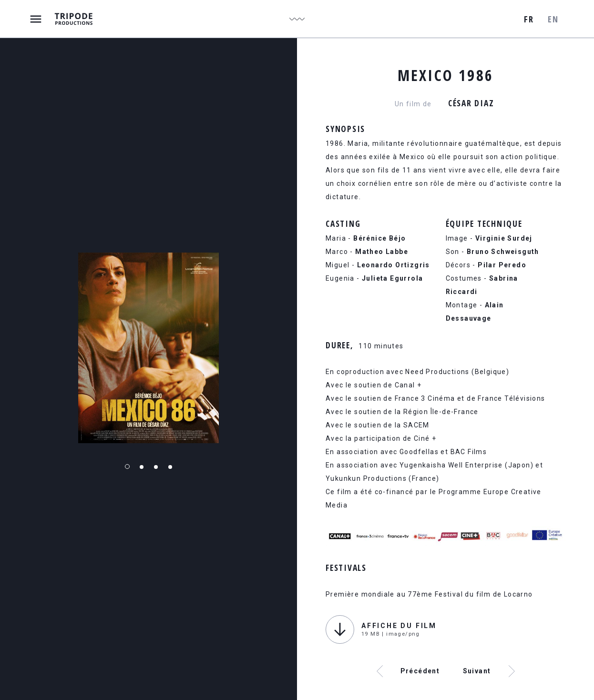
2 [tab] (142, 467)
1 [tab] (127, 467)
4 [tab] (170, 467)
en (553, 19)
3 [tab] (156, 467)
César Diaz (471, 103)
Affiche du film (399, 626)
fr (529, 19)
